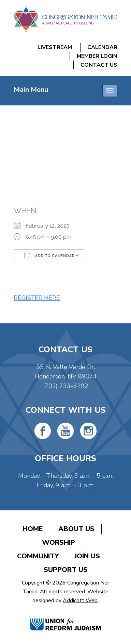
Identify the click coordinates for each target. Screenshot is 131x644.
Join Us (87, 556)
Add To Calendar (49, 255)
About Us (76, 529)
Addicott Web (80, 600)
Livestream (55, 47)
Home (33, 529)
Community (38, 556)
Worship (59, 543)
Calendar (102, 47)
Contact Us (99, 65)
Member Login (97, 56)
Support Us (66, 570)
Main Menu (31, 90)
